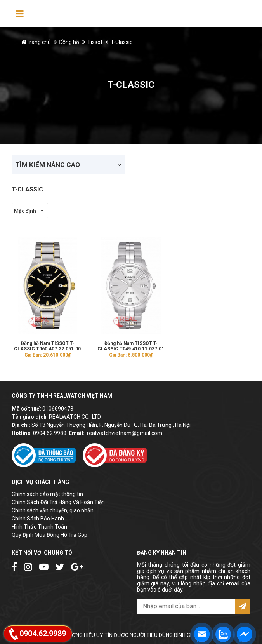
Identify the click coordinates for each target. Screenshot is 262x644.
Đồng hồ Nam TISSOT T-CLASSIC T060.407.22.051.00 (47, 346)
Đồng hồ (69, 42)
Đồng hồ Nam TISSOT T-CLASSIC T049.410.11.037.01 (131, 346)
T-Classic (121, 42)
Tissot (95, 42)
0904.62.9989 (50, 433)
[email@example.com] (186, 606)
